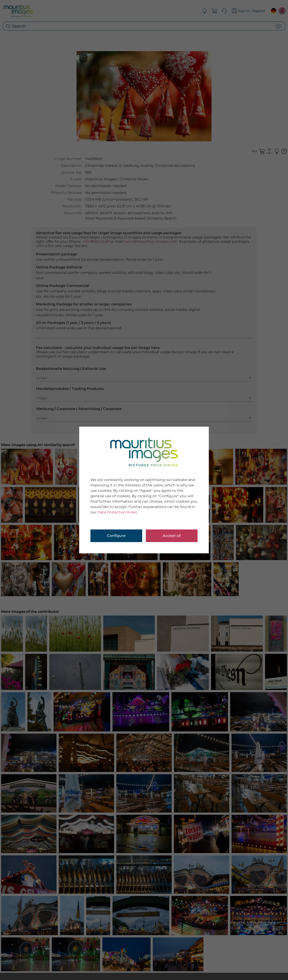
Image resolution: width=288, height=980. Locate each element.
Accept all (172, 536)
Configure (116, 536)
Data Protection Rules (117, 512)
